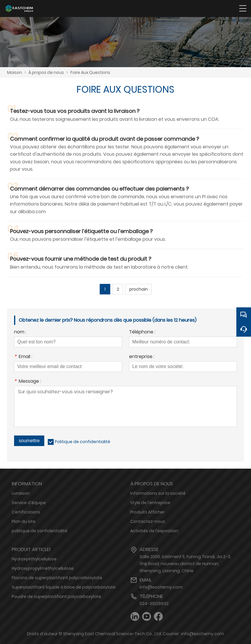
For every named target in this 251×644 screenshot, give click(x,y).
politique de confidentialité (40, 531)
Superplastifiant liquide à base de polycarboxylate (64, 587)
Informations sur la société (158, 493)
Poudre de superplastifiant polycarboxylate (56, 596)
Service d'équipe (29, 503)
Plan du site (24, 521)
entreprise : (142, 357)
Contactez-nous (148, 521)
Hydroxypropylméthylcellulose (43, 568)
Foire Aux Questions (90, 72)
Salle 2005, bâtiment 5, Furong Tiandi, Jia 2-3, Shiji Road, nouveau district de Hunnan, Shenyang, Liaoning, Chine (185, 564)
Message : (28, 382)
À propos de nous (46, 72)
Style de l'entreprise (150, 503)
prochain (139, 289)
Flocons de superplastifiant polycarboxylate (57, 578)
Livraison (21, 493)
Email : (23, 357)
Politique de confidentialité (83, 442)
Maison (15, 72)
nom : (20, 332)
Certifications (26, 512)
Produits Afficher (147, 512)
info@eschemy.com (161, 587)
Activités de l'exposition (154, 531)
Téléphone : (142, 332)
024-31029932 (154, 604)
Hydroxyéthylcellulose (34, 559)
